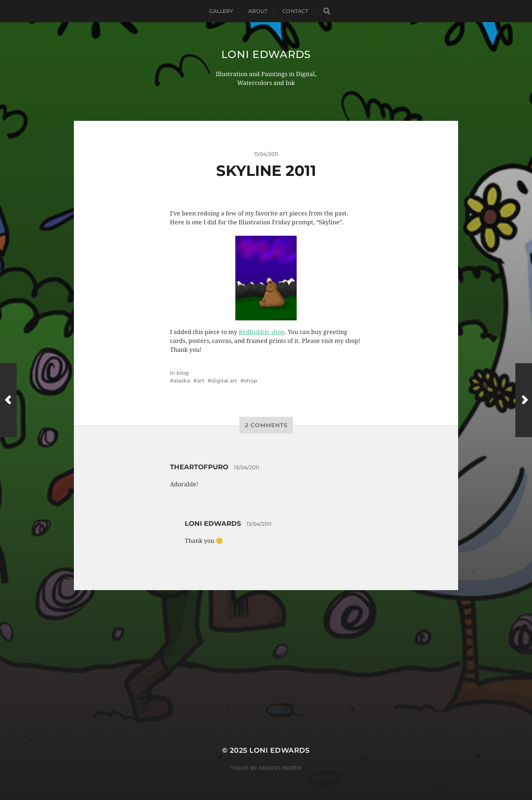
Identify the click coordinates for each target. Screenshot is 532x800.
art (201, 381)
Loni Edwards (266, 54)
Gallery (221, 11)
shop (251, 381)
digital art (224, 381)
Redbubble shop (262, 332)
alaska (182, 381)
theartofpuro (199, 467)
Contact (295, 11)
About (258, 11)
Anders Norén (280, 768)
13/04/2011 (246, 467)
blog (183, 373)
